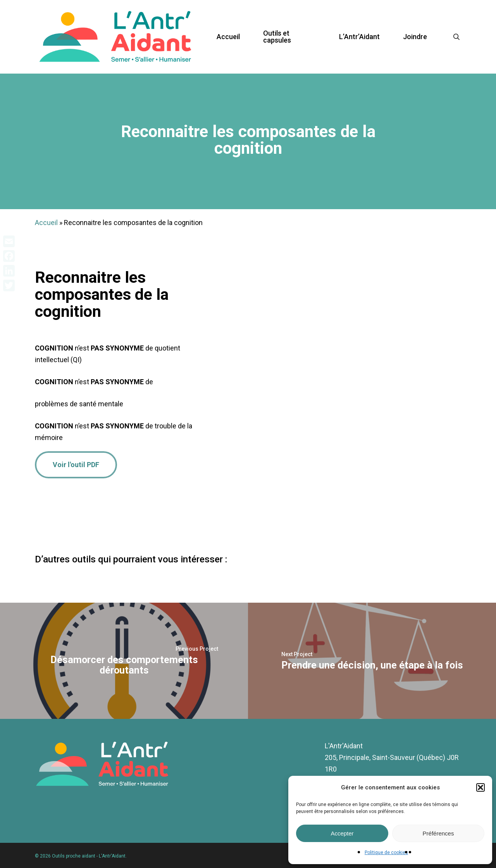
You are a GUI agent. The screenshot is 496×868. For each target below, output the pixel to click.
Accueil (46, 223)
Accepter (342, 833)
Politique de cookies (386, 853)
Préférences (438, 833)
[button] (480, 787)
